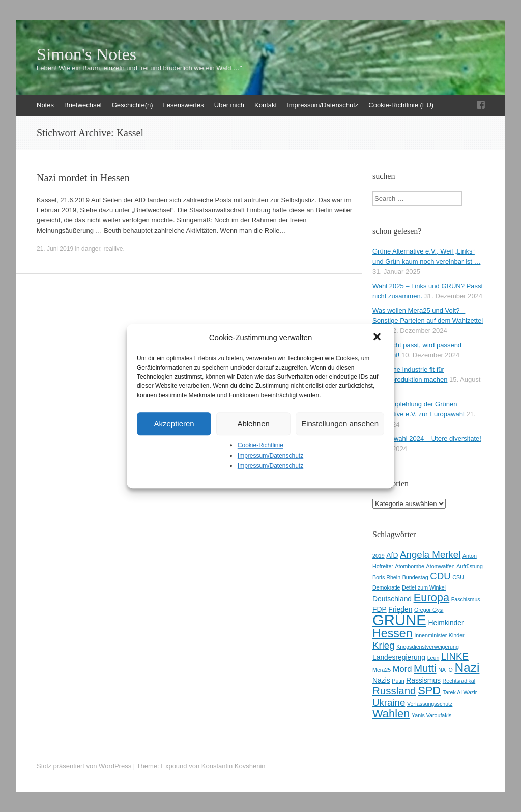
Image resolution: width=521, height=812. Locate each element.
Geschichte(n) (133, 105)
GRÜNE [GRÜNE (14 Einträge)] (399, 620)
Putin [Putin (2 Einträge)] (398, 681)
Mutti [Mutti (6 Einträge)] (425, 668)
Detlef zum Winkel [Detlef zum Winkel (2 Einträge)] (424, 587)
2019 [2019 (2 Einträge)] (379, 556)
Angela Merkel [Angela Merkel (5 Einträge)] (430, 555)
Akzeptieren (174, 423)
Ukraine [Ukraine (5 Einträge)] (389, 702)
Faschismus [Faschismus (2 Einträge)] (466, 599)
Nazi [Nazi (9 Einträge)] (467, 668)
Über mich (229, 105)
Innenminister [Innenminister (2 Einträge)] (430, 635)
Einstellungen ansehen (340, 423)
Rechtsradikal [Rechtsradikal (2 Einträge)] (459, 681)
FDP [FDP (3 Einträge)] (380, 609)
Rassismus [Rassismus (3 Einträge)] (423, 680)
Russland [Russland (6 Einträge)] (394, 691)
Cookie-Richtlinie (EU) (401, 105)
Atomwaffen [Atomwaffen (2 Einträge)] (441, 566)
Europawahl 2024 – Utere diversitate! (427, 439)
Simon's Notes (86, 54)
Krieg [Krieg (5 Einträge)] (384, 645)
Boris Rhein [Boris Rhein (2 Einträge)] (386, 577)
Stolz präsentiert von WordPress (84, 766)
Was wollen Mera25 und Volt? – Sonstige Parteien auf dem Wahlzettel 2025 (428, 320)
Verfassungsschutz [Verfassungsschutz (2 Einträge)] (430, 704)
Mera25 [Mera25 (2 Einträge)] (382, 670)
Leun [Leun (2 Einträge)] (433, 658)
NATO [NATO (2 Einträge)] (445, 670)
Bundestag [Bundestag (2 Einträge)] (415, 577)
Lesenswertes (184, 105)
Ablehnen (253, 423)
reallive (113, 249)
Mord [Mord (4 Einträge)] (402, 669)
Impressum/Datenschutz (270, 456)
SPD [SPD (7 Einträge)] (429, 691)
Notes (45, 105)
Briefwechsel (83, 105)
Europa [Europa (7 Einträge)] (432, 597)
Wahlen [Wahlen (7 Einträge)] (391, 713)
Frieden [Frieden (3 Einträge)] (400, 609)
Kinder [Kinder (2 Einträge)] (457, 635)
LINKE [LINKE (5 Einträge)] (455, 656)
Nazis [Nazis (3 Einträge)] (381, 680)
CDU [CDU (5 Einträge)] (440, 576)
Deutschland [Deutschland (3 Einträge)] (392, 599)
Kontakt (266, 105)
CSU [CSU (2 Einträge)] (458, 577)
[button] (378, 338)
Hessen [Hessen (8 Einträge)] (393, 633)
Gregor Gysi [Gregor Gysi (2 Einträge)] (429, 610)
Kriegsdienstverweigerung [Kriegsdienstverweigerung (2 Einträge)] (428, 647)
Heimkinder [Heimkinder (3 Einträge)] (446, 623)
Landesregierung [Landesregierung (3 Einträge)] (399, 657)
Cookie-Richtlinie (260, 445)
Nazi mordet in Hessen (83, 178)
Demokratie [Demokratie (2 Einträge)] (386, 587)
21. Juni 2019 (55, 249)
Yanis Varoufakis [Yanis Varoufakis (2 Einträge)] (431, 715)
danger (91, 249)
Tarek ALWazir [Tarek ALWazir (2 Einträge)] (460, 692)
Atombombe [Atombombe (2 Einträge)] (410, 566)
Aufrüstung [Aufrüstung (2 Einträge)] (470, 566)
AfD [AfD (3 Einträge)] (392, 555)
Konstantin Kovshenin (234, 766)
